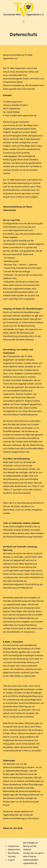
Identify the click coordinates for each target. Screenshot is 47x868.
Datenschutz (14, 849)
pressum (15, 846)
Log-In (11, 860)
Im (9, 846)
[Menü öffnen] (24, 21)
